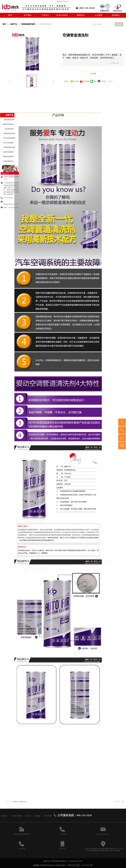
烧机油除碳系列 (9, 120)
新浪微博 (86, 81)
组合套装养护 (9, 129)
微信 (95, 81)
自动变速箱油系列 (9, 138)
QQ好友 (104, 81)
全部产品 (14, 24)
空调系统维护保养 (28, 24)
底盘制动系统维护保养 (10, 157)
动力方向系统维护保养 (10, 143)
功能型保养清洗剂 (9, 134)
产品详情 (58, 115)
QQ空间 (76, 81)
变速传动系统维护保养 (10, 152)
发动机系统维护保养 (10, 161)
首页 (4, 24)
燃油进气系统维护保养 (10, 124)
